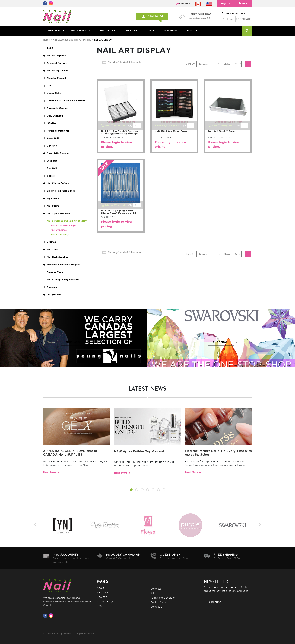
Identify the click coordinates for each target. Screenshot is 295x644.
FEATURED (133, 31)
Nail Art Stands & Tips (63, 225)
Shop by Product (56, 78)
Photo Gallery (105, 601)
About (100, 588)
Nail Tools (53, 249)
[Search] (247, 31)
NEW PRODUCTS (80, 31)
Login (243, 3)
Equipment (53, 198)
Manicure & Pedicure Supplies (64, 264)
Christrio (52, 146)
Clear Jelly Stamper (58, 153)
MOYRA (51, 123)
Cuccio (51, 176)
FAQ (100, 606)
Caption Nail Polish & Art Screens (66, 101)
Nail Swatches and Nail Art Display (72, 40)
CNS (49, 86)
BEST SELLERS (108, 31)
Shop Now (54, 31)
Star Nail (52, 168)
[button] (131, 490)
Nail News (103, 592)
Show (227, 64)
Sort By (190, 64)
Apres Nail (53, 138)
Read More (50, 472)
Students (52, 287)
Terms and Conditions (163, 598)
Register (225, 3)
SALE (151, 31)
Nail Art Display (60, 234)
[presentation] (35, 525)
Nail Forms (53, 206)
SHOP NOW (73, 342)
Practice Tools (55, 272)
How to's (102, 597)
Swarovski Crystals (58, 108)
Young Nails (54, 93)
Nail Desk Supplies (57, 257)
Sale (153, 593)
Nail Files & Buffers (58, 183)
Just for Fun (54, 295)
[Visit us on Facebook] (46, 616)
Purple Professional (58, 131)
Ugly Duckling (55, 116)
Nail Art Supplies (57, 56)
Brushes (51, 242)
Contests (156, 589)
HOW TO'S (193, 31)
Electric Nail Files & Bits (61, 191)
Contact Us (157, 607)
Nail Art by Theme (57, 71)
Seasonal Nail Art (57, 63)
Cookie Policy (158, 602)
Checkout (185, 3)
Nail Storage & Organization (63, 280)
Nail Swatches (59, 230)
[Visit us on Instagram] (52, 616)
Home (46, 40)
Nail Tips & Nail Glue (59, 213)
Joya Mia (52, 161)
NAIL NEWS (171, 31)
